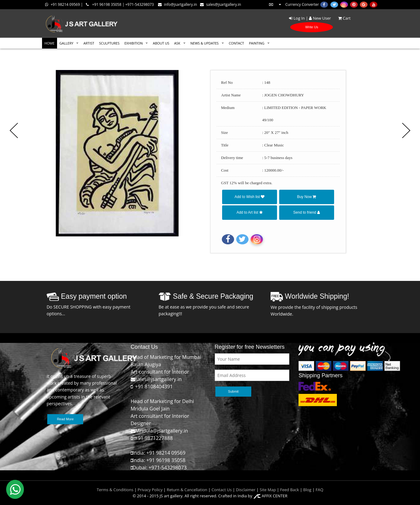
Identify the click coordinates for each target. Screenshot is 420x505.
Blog (307, 490)
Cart (341, 18)
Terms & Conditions (115, 490)
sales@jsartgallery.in (221, 4)
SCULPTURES (109, 43)
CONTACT (237, 43)
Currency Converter (294, 4)
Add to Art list (250, 212)
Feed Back (289, 490)
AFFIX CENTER (270, 496)
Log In (297, 18)
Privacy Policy (150, 490)
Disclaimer (245, 490)
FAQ (320, 490)
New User (320, 18)
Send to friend (307, 212)
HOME (50, 43)
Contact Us (222, 490)
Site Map (267, 490)
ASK (177, 43)
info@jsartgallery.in (177, 4)
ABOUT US (161, 43)
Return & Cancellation (187, 490)
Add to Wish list (249, 197)
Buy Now (306, 197)
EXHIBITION (133, 43)
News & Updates (205, 43)
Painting (256, 43)
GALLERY (67, 43)
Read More (65, 419)
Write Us (312, 27)
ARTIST (89, 43)
